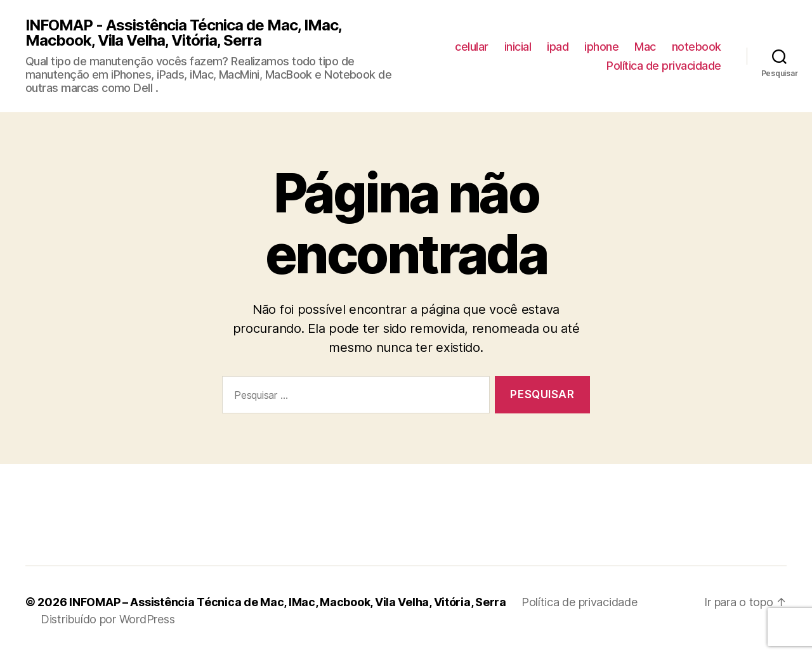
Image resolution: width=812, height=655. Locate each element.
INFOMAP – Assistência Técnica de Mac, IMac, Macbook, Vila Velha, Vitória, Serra (288, 602)
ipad (558, 47)
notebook (697, 47)
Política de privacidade (664, 66)
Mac (645, 47)
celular (472, 47)
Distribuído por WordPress (108, 619)
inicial (518, 47)
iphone (601, 47)
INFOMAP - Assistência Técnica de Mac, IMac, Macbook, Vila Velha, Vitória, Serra (183, 33)
